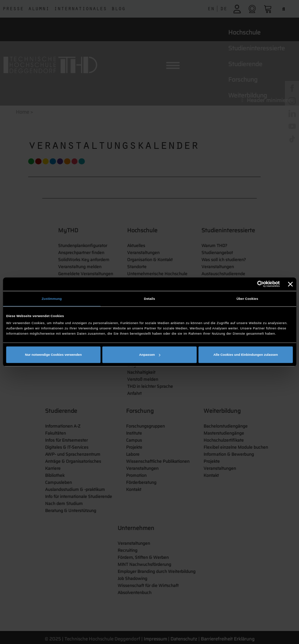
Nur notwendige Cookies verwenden (53, 355)
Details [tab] (149, 298)
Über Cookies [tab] (247, 298)
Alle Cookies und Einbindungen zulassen (246, 355)
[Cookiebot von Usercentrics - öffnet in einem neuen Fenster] (249, 284)
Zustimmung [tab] (52, 298)
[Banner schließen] (291, 284)
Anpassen (150, 355)
